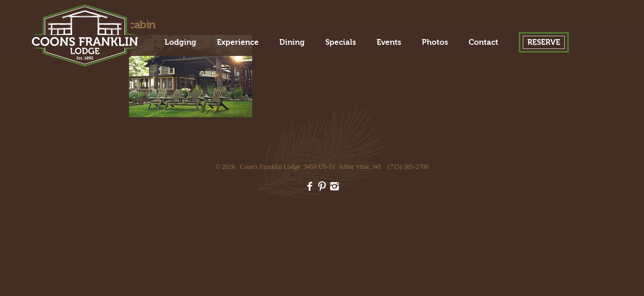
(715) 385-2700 (408, 167)
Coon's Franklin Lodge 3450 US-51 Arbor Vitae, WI (310, 167)
